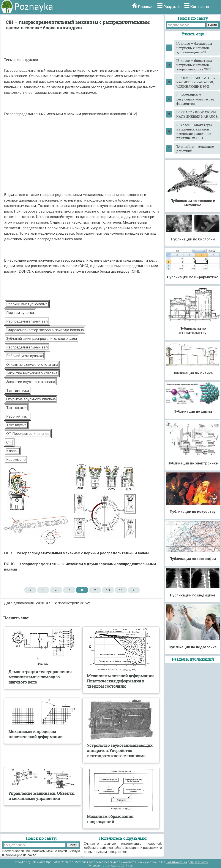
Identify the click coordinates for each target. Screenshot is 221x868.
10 (108, 590)
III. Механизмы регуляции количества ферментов (195, 99)
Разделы (172, 7)
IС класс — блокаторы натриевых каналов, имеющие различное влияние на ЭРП (194, 131)
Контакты (200, 7)
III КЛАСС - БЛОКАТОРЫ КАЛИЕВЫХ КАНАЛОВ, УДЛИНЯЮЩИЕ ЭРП (196, 82)
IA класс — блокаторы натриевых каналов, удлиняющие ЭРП (194, 48)
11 (121, 590)
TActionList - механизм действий (195, 149)
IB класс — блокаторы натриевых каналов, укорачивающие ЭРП (194, 65)
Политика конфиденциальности (187, 862)
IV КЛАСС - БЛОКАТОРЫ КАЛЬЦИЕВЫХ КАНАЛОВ (197, 114)
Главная (146, 7)
